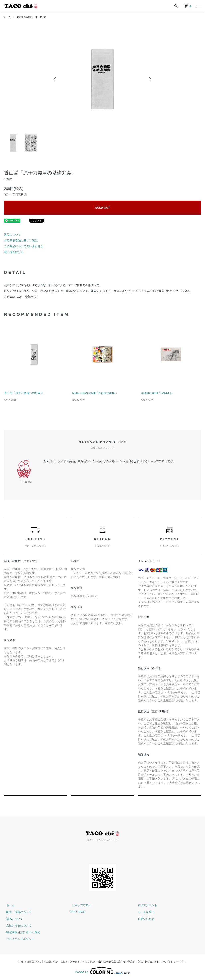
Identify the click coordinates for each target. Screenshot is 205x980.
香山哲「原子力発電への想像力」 (25, 393)
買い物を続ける (14, 252)
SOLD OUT (102, 208)
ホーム (8, 17)
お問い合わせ (144, 919)
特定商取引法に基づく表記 (21, 240)
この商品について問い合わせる (24, 246)
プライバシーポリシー (18, 939)
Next (150, 79)
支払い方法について (17, 925)
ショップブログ (79, 905)
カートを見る (144, 912)
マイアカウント (145, 905)
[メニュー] (199, 6)
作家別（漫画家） (26, 17)
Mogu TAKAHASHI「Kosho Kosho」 (95, 393)
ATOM (82, 912)
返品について (12, 235)
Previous (55, 79)
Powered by (102, 970)
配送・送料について (17, 912)
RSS (73, 912)
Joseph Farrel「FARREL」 (158, 393)
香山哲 (45, 17)
